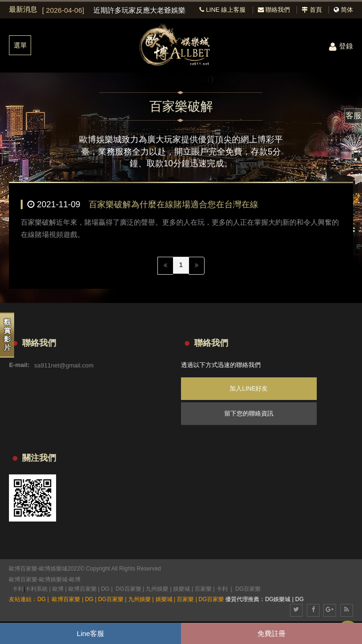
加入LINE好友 (249, 388)
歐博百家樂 (23, 579)
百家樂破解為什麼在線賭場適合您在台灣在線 (173, 204)
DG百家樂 (129, 589)
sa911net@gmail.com (64, 365)
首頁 (312, 10)
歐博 (75, 579)
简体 (347, 10)
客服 (354, 116)
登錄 (341, 46)
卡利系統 (36, 589)
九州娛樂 (157, 589)
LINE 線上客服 (222, 10)
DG (105, 589)
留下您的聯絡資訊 (249, 413)
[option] (114, 10)
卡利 (18, 589)
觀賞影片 (7, 335)
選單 (20, 45)
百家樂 (203, 589)
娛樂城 (181, 589)
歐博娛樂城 (53, 579)
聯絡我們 (274, 10)
